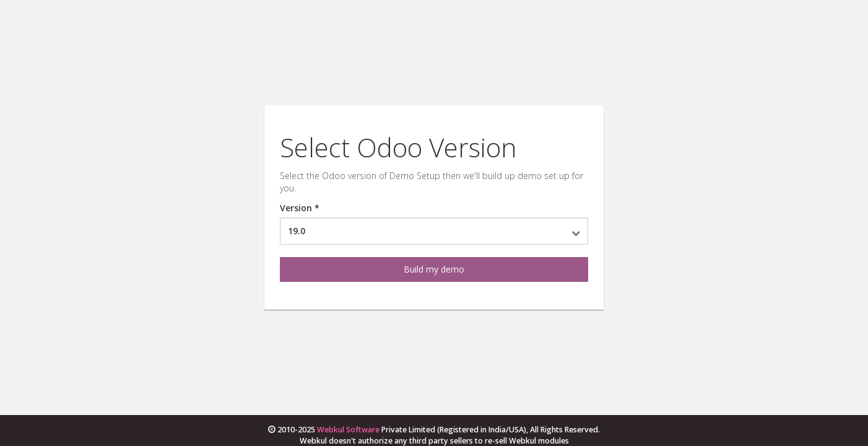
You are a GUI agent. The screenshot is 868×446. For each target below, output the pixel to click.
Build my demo (434, 269)
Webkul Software (348, 430)
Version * (300, 208)
